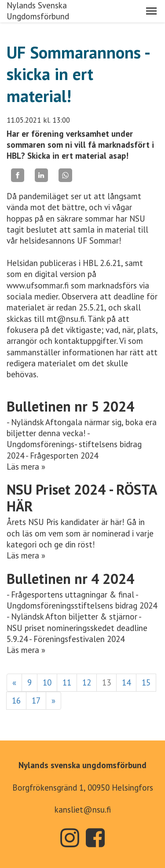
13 (106, 682)
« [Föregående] (14, 682)
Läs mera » (26, 467)
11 (67, 682)
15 (146, 682)
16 (16, 700)
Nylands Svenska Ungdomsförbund (38, 11)
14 (126, 682)
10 (47, 682)
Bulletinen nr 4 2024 (70, 579)
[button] (151, 11)
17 (36, 700)
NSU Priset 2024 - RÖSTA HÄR (82, 498)
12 (87, 682)
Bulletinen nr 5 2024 (70, 406)
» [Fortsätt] (53, 700)
